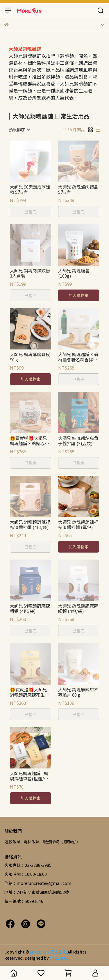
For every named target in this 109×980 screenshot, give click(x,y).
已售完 (31, 212)
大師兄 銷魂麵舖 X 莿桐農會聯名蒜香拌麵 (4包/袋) (78, 357)
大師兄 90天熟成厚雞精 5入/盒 (30, 189)
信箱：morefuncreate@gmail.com (38, 883)
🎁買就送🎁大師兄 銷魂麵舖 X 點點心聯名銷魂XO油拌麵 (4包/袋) (30, 441)
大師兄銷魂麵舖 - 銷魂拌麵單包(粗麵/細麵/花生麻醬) (29, 776)
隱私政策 (32, 841)
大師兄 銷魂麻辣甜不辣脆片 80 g (78, 692)
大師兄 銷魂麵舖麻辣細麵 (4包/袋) (78, 608)
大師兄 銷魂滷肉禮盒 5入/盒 (78, 189)
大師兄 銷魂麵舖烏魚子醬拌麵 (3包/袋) (78, 441)
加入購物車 (78, 295)
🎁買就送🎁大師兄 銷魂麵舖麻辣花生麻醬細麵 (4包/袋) (30, 692)
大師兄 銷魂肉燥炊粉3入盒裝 (30, 273)
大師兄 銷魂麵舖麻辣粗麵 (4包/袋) (30, 608)
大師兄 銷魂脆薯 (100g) (74, 273)
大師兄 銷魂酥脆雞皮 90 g (30, 357)
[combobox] (19, 129)
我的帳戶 (70, 841)
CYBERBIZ (59, 958)
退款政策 (12, 841)
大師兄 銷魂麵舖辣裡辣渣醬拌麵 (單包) (78, 525)
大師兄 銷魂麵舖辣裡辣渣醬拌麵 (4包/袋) (30, 525)
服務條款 (51, 841)
